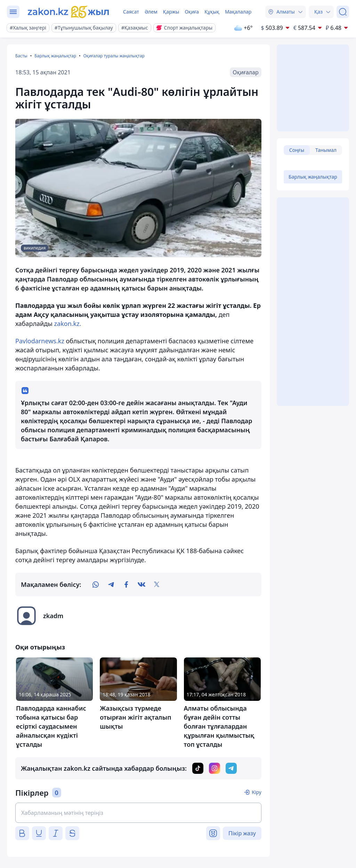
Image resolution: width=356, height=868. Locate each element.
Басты (21, 56)
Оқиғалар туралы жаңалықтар (114, 56)
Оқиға (192, 12)
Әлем (151, 12)
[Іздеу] (343, 12)
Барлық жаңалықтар (55, 56)
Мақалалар (238, 12)
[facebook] (126, 584)
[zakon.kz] (68, 12)
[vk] (141, 584)
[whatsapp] (96, 584)
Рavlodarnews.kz (40, 341)
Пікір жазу (242, 833)
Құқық (212, 12)
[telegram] (111, 584)
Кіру (257, 792)
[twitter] (157, 584)
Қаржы (171, 12)
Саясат (131, 12)
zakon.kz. (68, 324)
